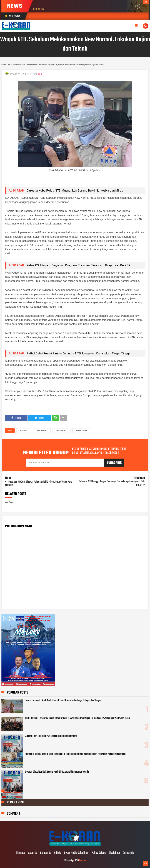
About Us (33, 853)
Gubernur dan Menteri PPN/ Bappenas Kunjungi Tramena (51, 736)
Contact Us (46, 853)
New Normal (42, 431)
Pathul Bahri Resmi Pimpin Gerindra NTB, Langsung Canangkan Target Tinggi (78, 353)
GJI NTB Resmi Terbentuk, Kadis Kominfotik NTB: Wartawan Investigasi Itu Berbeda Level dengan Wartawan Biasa (77, 718)
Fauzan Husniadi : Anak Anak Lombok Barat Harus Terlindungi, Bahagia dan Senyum (63, 700)
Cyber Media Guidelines (76, 853)
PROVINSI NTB (62, 431)
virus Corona (82, 431)
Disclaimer (114, 853)
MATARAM (24, 431)
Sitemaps (21, 853)
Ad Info (58, 853)
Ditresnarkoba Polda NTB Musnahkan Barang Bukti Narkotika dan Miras (75, 190)
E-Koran (82, 861)
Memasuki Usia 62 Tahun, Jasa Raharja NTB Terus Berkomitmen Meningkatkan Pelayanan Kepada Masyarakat (75, 754)
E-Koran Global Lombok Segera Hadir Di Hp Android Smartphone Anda (57, 772)
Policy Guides (99, 853)
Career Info (129, 853)
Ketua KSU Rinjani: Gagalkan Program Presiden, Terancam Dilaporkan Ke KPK (78, 265)
